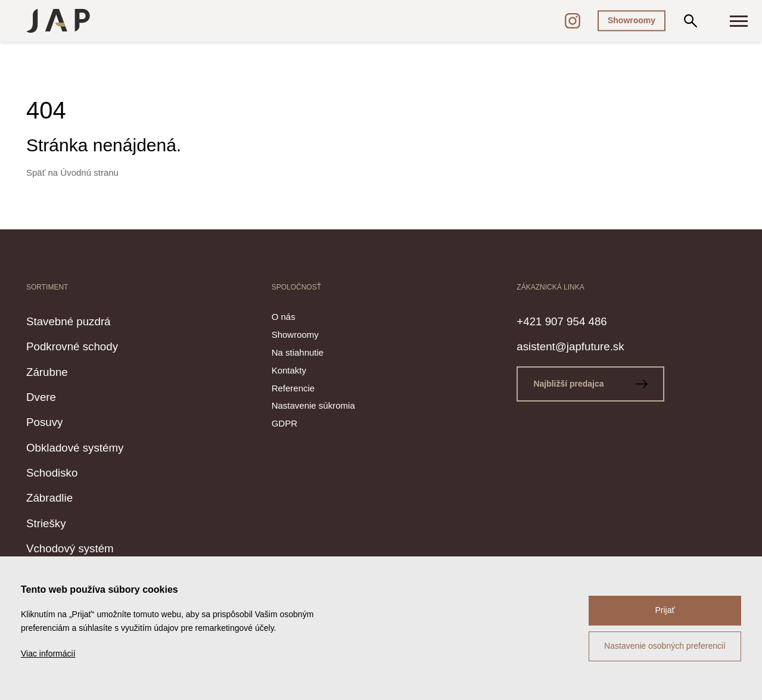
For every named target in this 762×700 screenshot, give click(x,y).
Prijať (665, 610)
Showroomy (632, 20)
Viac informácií (48, 654)
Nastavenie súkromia (313, 405)
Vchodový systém (85, 547)
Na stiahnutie (298, 352)
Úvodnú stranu (89, 172)
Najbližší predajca (599, 384)
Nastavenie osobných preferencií (665, 646)
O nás (284, 317)
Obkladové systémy (91, 446)
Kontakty (289, 370)
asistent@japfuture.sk (588, 345)
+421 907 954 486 (577, 320)
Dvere (46, 396)
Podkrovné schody (88, 345)
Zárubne (54, 371)
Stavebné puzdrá (83, 320)
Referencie (293, 388)
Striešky (53, 522)
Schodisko (60, 471)
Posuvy (51, 421)
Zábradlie (57, 496)
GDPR (284, 423)
